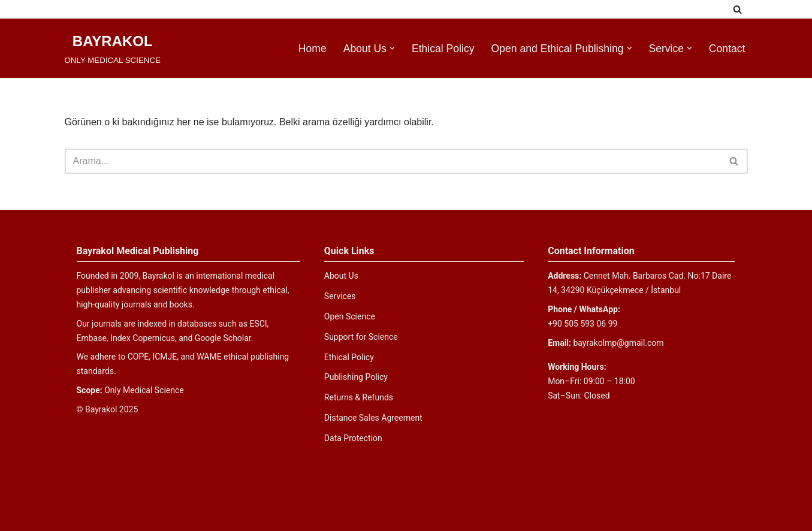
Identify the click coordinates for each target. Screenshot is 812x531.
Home (313, 49)
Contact (727, 49)
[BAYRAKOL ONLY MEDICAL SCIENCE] (113, 48)
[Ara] (737, 9)
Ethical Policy (443, 49)
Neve (76, 500)
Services (340, 296)
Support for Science (361, 337)
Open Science (350, 316)
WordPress (118, 500)
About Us (341, 276)
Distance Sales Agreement (373, 418)
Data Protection (353, 438)
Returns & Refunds (359, 397)
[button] (392, 48)
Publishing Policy (356, 377)
